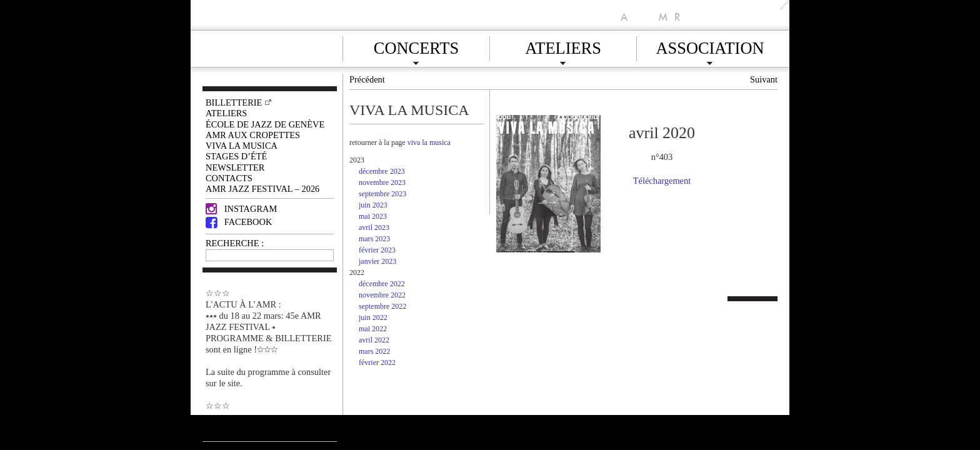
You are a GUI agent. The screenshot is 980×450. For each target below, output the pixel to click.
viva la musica (429, 142)
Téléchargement (662, 181)
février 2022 (377, 362)
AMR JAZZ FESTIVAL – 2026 (262, 189)
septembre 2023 (382, 194)
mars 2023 (374, 239)
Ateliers (563, 46)
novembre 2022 (382, 295)
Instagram (241, 209)
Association (710, 46)
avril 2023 (374, 227)
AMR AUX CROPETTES (253, 135)
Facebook (239, 222)
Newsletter (235, 167)
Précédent (367, 79)
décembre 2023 (382, 171)
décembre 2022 (382, 284)
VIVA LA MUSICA (242, 146)
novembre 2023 (382, 182)
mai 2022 (373, 329)
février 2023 (377, 250)
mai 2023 (373, 216)
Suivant (764, 79)
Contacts (229, 178)
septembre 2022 (382, 306)
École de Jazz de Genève (265, 124)
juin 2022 (373, 317)
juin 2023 (373, 205)
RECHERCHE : (235, 243)
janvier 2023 (377, 261)
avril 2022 (374, 340)
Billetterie (234, 102)
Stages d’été (236, 156)
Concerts (416, 46)
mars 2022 (374, 351)
